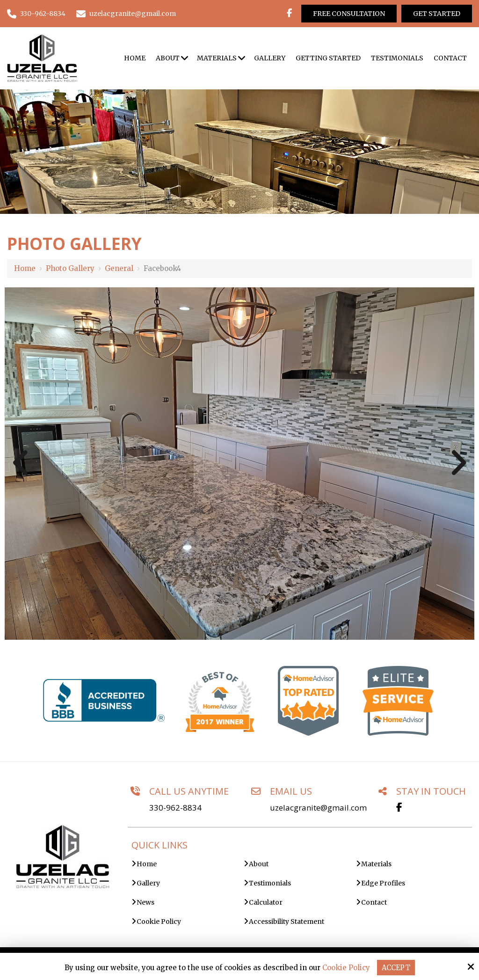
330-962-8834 (36, 14)
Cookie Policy (346, 968)
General (119, 268)
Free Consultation (349, 14)
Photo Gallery (70, 268)
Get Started (437, 14)
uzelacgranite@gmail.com (126, 14)
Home (25, 268)
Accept (396, 968)
